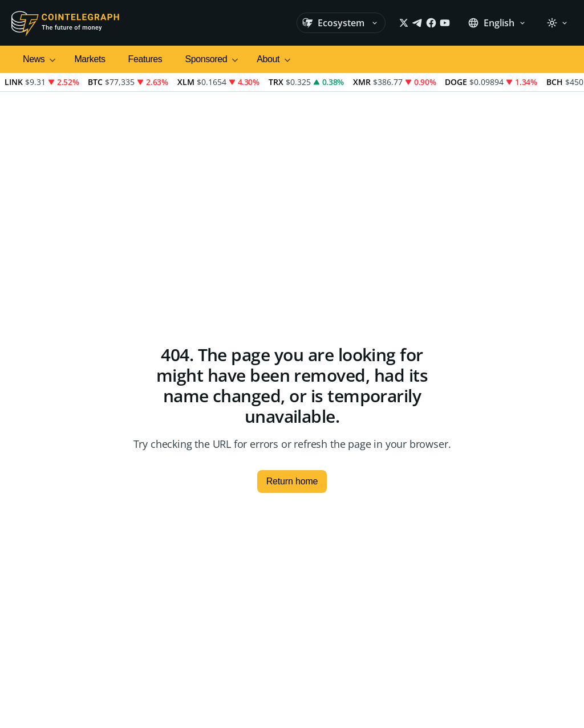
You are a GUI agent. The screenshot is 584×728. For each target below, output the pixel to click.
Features (145, 59)
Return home (292, 481)
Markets (90, 59)
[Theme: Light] (557, 23)
